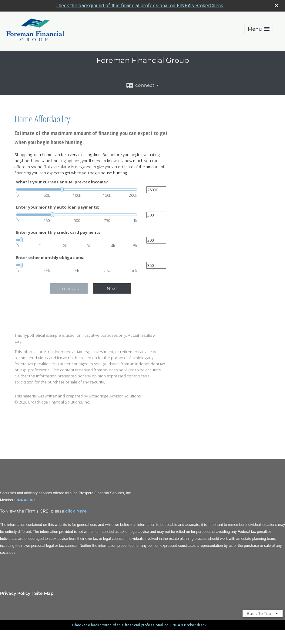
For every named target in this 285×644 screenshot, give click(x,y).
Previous (69, 288)
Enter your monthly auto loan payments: (58, 207)
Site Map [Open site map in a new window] (44, 593)
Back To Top (263, 613)
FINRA (20, 500)
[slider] (77, 189)
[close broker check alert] (277, 5)
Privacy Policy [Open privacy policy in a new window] (15, 593)
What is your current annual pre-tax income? (62, 182)
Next (112, 288)
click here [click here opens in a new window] (76, 511)
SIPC (32, 500)
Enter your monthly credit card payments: (59, 232)
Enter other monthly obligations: (50, 258)
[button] (259, 29)
